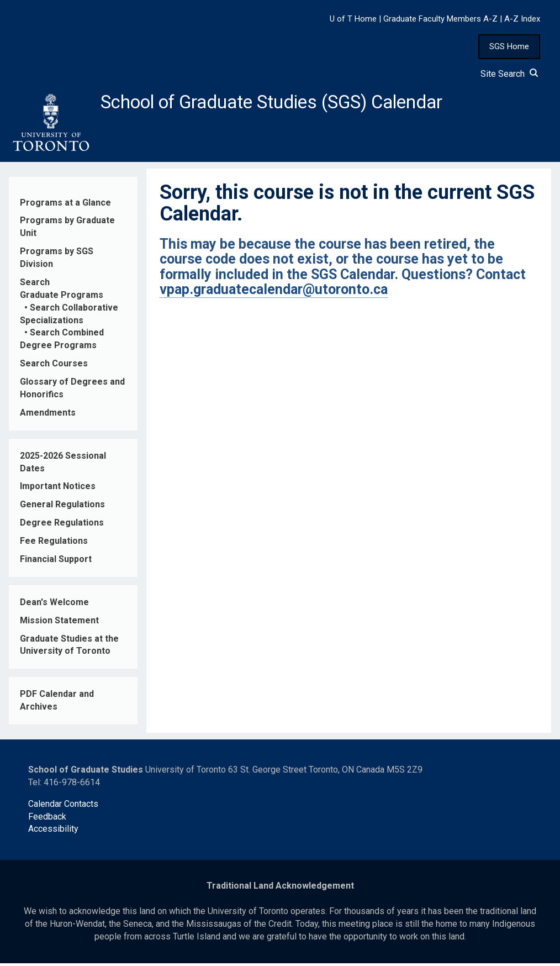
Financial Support (56, 562)
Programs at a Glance (65, 205)
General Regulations (62, 508)
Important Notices (58, 489)
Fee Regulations (54, 544)
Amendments (48, 416)
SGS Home (509, 46)
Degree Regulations (62, 526)
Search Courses (54, 367)
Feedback (47, 819)
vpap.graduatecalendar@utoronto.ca (274, 293)
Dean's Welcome (54, 605)
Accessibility (53, 832)
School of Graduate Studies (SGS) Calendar (291, 103)
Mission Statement (59, 623)
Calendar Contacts (63, 807)
